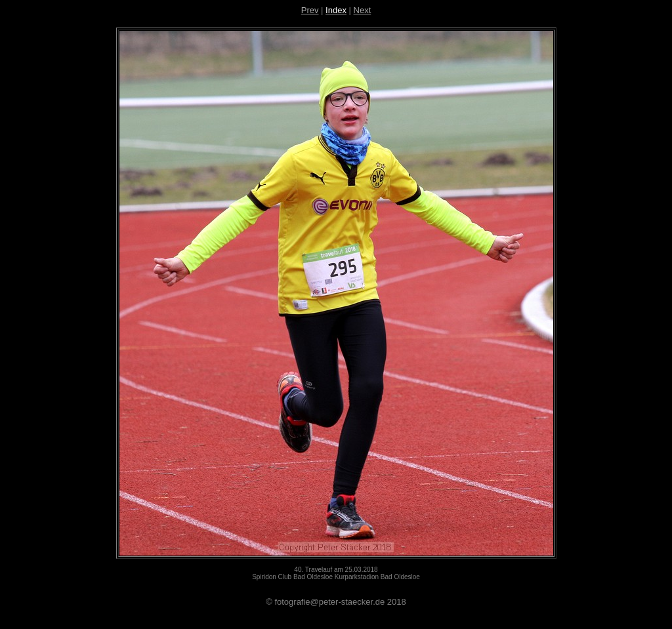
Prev (310, 10)
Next (363, 10)
